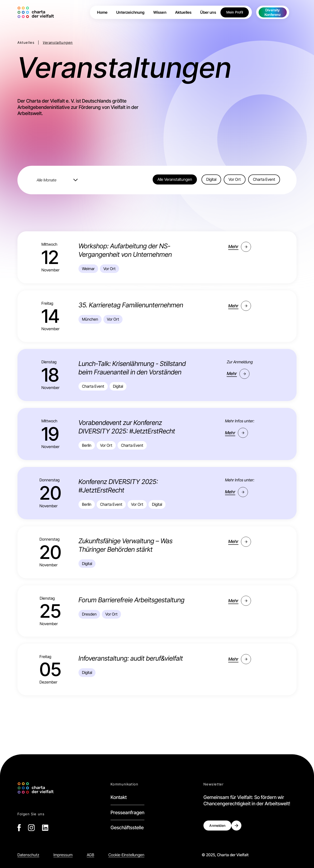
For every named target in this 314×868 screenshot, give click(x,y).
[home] (37, 12)
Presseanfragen (127, 812)
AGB (90, 855)
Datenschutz (28, 855)
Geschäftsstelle (127, 827)
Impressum (63, 855)
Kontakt (119, 797)
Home (102, 12)
